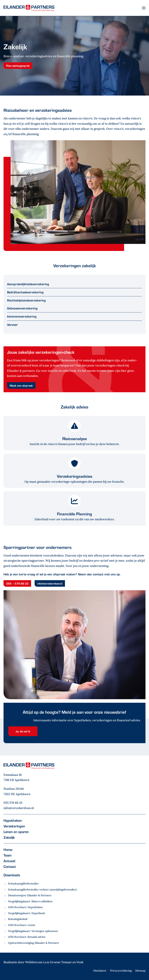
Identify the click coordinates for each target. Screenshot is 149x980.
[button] (144, 8)
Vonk (80, 962)
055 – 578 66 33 (17, 583)
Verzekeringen (14, 826)
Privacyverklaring (121, 971)
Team (8, 855)
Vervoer (12, 325)
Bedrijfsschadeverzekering (25, 292)
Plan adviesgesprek (18, 66)
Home (8, 849)
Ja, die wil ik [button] (23, 731)
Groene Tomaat (61, 962)
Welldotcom (34, 962)
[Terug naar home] (29, 8)
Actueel (9, 861)
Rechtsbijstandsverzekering (26, 300)
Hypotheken (13, 820)
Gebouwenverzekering (22, 308)
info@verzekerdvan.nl (50, 583)
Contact (10, 866)
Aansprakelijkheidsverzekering (28, 284)
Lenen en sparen (16, 832)
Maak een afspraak (21, 385)
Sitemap (140, 971)
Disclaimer (100, 971)
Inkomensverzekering (22, 316)
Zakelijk (9, 837)
